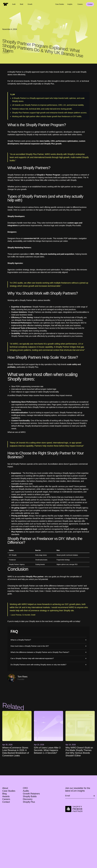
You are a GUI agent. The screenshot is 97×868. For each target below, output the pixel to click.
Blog (4, 794)
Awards (6, 796)
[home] (6, 4)
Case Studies (60, 4)
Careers (6, 799)
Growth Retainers (31, 794)
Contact (90, 4)
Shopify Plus (29, 802)
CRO (26, 788)
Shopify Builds (30, 796)
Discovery (28, 799)
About (5, 788)
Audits (26, 791)
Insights (70, 4)
